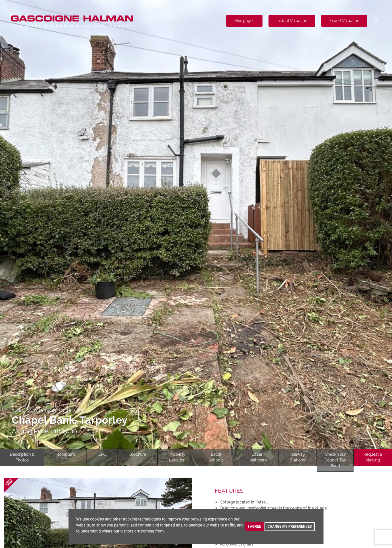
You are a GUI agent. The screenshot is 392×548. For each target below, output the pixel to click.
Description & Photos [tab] (22, 457)
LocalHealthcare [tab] (257, 457)
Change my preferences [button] (290, 526)
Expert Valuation (344, 21)
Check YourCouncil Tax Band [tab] (335, 460)
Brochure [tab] (138, 454)
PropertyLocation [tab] (177, 457)
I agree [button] (254, 526)
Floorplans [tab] (65, 454)
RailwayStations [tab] (297, 457)
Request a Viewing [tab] (373, 457)
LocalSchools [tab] (216, 457)
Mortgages (244, 21)
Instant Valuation (292, 21)
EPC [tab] (102, 454)
